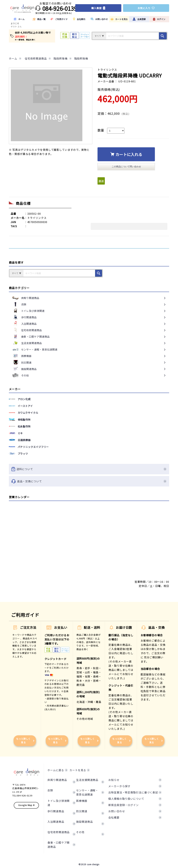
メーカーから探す (119, 786)
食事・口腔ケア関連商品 (58, 845)
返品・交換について (89, 481)
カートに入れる (126, 154)
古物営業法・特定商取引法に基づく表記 (133, 792)
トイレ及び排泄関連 (58, 803)
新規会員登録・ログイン (124, 805)
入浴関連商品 (56, 822)
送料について (89, 469)
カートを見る (78, 770)
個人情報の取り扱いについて (126, 799)
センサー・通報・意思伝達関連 (87, 792)
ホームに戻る (56, 770)
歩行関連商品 (56, 811)
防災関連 (82, 811)
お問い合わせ (117, 811)
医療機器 (82, 801)
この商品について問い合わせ (126, 167)
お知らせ (114, 780)
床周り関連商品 (57, 780)
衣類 (50, 790)
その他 (80, 832)
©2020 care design (89, 864)
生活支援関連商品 (87, 780)
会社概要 (114, 817)
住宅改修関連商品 (58, 832)
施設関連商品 (84, 822)
